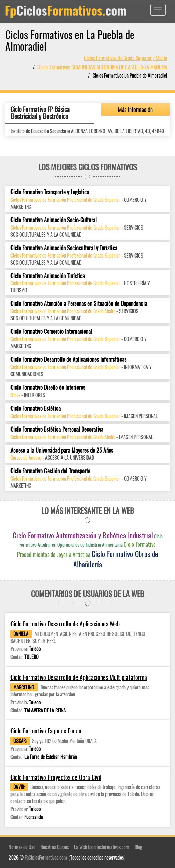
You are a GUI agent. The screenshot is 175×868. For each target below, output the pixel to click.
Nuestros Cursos (55, 847)
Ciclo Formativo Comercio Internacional (51, 332)
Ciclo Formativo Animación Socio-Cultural (54, 220)
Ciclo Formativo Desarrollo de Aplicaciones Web (65, 624)
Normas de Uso (22, 847)
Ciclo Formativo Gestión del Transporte (50, 471)
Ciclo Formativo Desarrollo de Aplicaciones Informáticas (68, 360)
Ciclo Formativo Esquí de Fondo (46, 731)
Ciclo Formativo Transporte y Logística (50, 192)
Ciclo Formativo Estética (36, 408)
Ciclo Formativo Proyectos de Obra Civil (56, 777)
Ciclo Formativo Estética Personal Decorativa (57, 429)
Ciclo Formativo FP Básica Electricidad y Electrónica (40, 113)
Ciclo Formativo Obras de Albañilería (116, 559)
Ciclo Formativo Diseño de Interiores (48, 388)
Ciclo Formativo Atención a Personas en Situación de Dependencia (79, 304)
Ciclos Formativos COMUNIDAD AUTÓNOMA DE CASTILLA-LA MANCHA (102, 67)
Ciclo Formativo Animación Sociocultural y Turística (64, 248)
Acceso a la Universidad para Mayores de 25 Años (62, 450)
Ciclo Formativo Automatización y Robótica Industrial (83, 535)
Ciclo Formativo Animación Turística (48, 276)
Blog (138, 847)
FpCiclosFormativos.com (46, 857)
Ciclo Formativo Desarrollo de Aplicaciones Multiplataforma (79, 677)
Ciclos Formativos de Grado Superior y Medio (125, 58)
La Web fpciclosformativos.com (102, 847)
